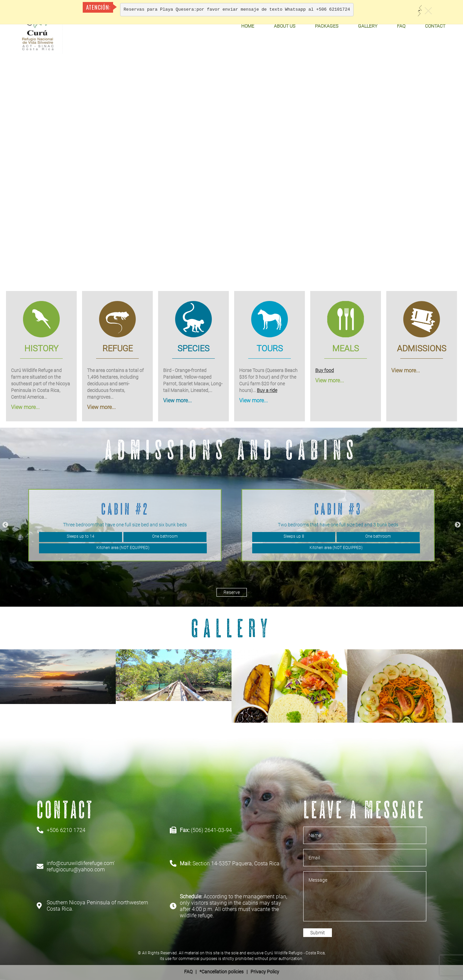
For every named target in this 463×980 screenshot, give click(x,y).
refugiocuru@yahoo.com (76, 869)
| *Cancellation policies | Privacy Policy (232, 972)
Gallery (368, 26)
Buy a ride (267, 390)
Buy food (325, 370)
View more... (25, 407)
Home (248, 26)
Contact (435, 26)
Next (458, 525)
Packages (327, 26)
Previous (5, 525)
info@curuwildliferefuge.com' (81, 863)
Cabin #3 (338, 509)
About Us (285, 26)
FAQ (401, 26)
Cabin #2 (125, 509)
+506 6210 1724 (66, 830)
